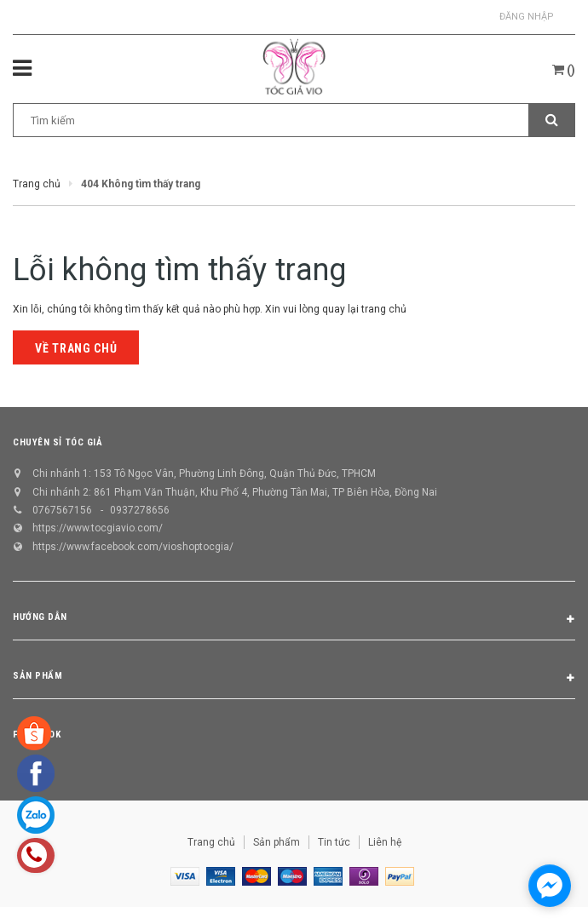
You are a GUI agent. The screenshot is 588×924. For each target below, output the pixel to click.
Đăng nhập (527, 17)
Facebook (37, 735)
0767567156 (62, 510)
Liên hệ (385, 842)
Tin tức (334, 842)
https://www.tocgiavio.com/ (98, 528)
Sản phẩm (277, 842)
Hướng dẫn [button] (294, 620)
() (564, 70)
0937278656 (140, 510)
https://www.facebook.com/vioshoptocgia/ (133, 547)
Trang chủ (211, 842)
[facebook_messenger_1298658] (550, 886)
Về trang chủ (76, 348)
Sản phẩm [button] (294, 679)
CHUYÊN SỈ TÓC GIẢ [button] (58, 442)
